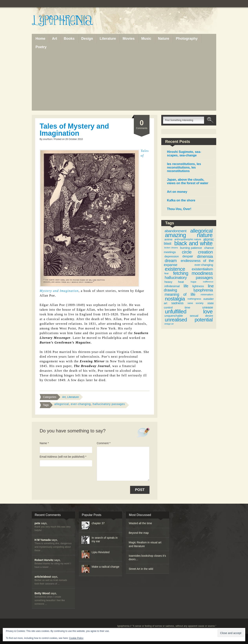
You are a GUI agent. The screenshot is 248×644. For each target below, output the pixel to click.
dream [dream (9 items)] (171, 261)
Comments (142, 124)
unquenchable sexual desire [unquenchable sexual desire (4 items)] (189, 316)
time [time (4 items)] (187, 307)
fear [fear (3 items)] (167, 273)
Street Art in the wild (141, 569)
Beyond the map (139, 533)
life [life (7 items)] (186, 286)
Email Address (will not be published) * (63, 457)
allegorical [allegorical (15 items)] (201, 231)
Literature (73, 397)
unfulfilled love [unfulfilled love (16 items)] (189, 312)
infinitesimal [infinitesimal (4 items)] (172, 286)
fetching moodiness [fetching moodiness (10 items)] (193, 273)
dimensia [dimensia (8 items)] (205, 256)
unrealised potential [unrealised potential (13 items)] (189, 320)
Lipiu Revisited (101, 552)
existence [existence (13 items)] (175, 269)
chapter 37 (98, 523)
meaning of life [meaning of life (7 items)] (180, 294)
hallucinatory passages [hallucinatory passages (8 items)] (189, 277)
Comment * (104, 443)
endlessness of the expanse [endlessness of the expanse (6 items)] (189, 263)
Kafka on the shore (181, 200)
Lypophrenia (71, 21)
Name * (44, 443)
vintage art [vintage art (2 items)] (169, 324)
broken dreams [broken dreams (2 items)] (171, 248)
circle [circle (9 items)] (187, 252)
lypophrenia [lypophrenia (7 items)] (203, 290)
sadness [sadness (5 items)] (177, 303)
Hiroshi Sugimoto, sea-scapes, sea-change (184, 154)
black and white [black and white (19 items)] (194, 243)
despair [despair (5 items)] (188, 256)
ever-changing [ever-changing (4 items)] (204, 265)
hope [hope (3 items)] (194, 282)
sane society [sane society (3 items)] (196, 303)
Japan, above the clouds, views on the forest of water (188, 181)
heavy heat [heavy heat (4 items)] (174, 282)
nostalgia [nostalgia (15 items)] (175, 299)
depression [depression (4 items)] (172, 256)
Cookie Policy (76, 638)
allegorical (62, 404)
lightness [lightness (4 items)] (198, 286)
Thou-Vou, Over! (179, 209)
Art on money (177, 192)
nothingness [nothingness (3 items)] (194, 299)
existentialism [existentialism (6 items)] (202, 269)
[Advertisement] (124, 81)
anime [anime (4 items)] (168, 239)
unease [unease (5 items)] (208, 307)
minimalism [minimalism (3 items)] (207, 294)
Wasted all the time (140, 523)
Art (64, 397)
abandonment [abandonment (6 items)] (176, 231)
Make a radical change (105, 567)
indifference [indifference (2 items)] (208, 282)
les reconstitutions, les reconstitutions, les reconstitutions (184, 167)
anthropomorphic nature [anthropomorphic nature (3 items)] (188, 239)
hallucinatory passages (109, 404)
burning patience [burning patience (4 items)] (191, 248)
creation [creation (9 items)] (205, 252)
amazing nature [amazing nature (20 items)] (189, 235)
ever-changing (81, 404)
